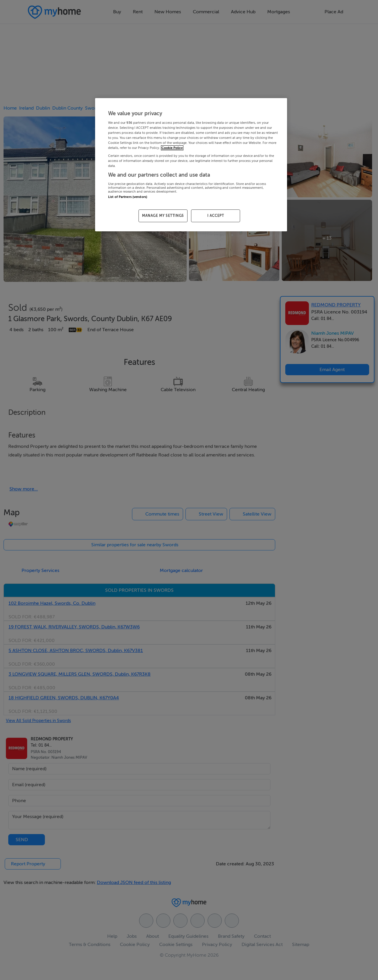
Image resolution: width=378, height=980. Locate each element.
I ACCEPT (216, 216)
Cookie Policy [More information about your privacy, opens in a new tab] (172, 148)
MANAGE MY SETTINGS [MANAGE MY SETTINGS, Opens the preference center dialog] (163, 216)
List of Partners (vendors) (128, 197)
